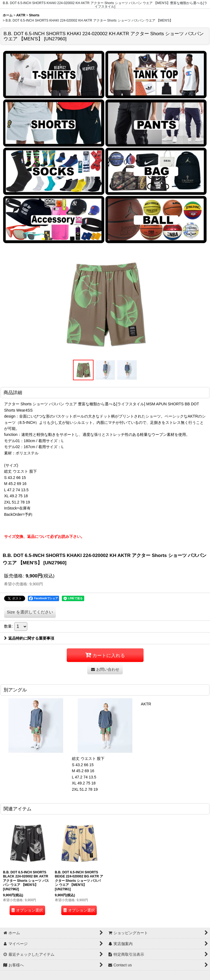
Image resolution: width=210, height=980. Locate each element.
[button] (83, 370)
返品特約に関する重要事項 (29, 638)
